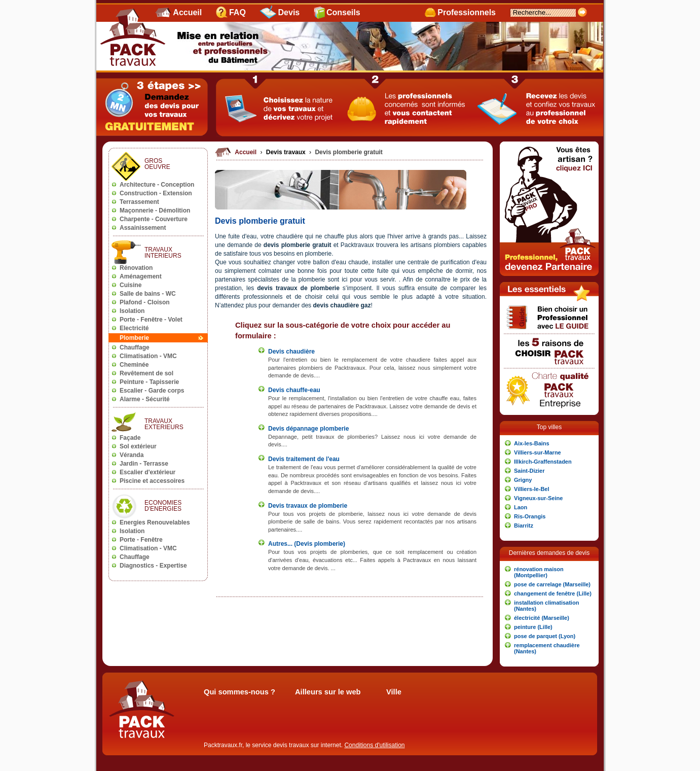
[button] (549, 443)
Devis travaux (287, 152)
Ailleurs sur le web (328, 692)
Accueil (187, 12)
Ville (394, 692)
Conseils (343, 12)
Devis (289, 12)
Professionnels (467, 12)
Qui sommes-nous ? (240, 692)
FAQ (237, 12)
